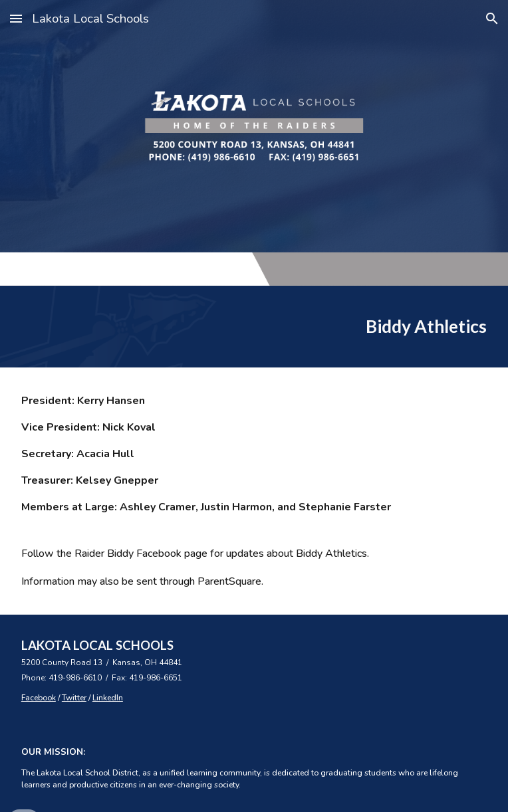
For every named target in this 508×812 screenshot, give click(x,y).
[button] (16, 18)
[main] (254, 327)
